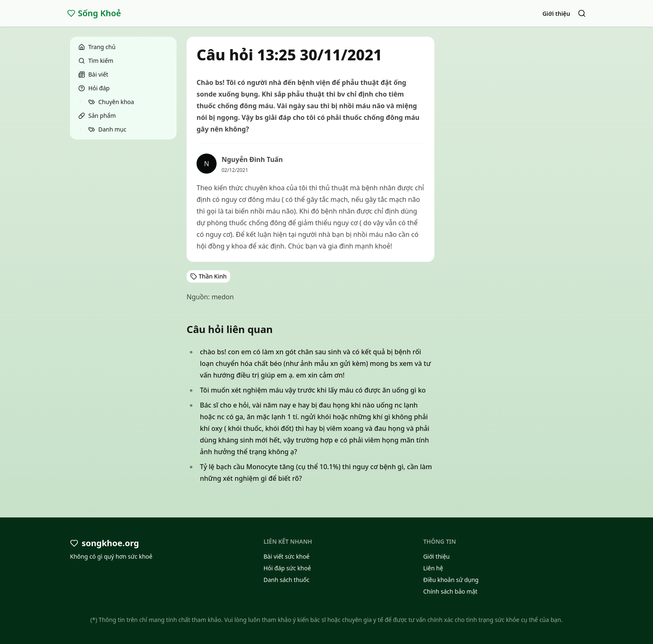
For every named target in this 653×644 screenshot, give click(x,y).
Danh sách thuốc (287, 580)
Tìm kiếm (96, 61)
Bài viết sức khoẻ (287, 556)
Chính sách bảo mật (450, 591)
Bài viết (93, 74)
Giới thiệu (556, 14)
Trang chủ (97, 47)
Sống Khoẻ (94, 13)
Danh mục (107, 129)
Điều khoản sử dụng (451, 580)
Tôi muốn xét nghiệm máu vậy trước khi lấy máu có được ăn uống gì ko (313, 390)
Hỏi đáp (94, 88)
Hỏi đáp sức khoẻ (287, 568)
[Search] (582, 13)
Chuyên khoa (111, 102)
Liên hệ (433, 568)
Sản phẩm (97, 116)
